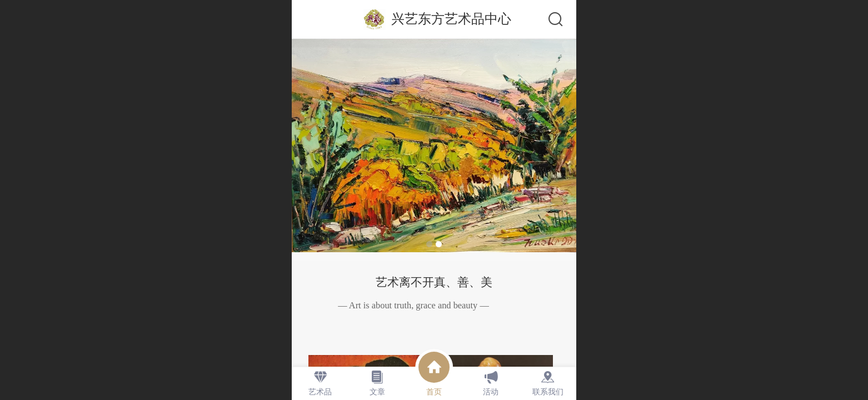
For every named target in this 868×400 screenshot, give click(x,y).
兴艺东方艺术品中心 (451, 19)
